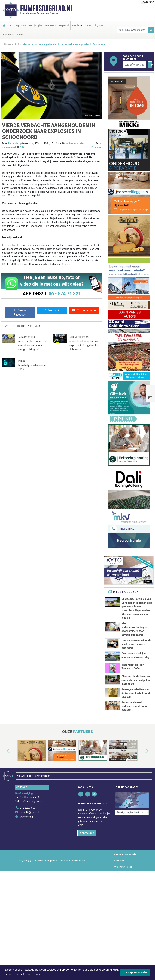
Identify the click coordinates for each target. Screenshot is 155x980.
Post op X (52, 310)
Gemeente (51, 25)
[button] (4, 759)
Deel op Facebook (20, 312)
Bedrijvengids (36, 25)
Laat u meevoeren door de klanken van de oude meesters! (136, 644)
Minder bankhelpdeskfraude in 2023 (32, 365)
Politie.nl (96, 147)
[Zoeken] (151, 30)
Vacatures (8, 34)
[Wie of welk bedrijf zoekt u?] (134, 65)
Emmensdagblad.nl (47, 8)
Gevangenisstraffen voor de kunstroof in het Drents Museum (136, 693)
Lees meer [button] (34, 974)
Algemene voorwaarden (125, 859)
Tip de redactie (84, 310)
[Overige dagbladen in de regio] (132, 804)
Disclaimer (119, 865)
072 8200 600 (28, 812)
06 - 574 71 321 (65, 294)
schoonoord (9, 147)
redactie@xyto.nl (29, 817)
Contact (20, 34)
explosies (79, 143)
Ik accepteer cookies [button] (135, 972)
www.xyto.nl (27, 821)
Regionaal (64, 25)
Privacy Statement (123, 871)
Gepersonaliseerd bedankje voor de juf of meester (135, 706)
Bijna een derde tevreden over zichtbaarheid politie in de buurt (136, 680)
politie (69, 143)
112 (10, 25)
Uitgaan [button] (98, 25)
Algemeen (20, 25)
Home (8, 44)
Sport (88, 25)
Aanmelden (87, 837)
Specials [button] (76, 25)
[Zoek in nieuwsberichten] (133, 30)
